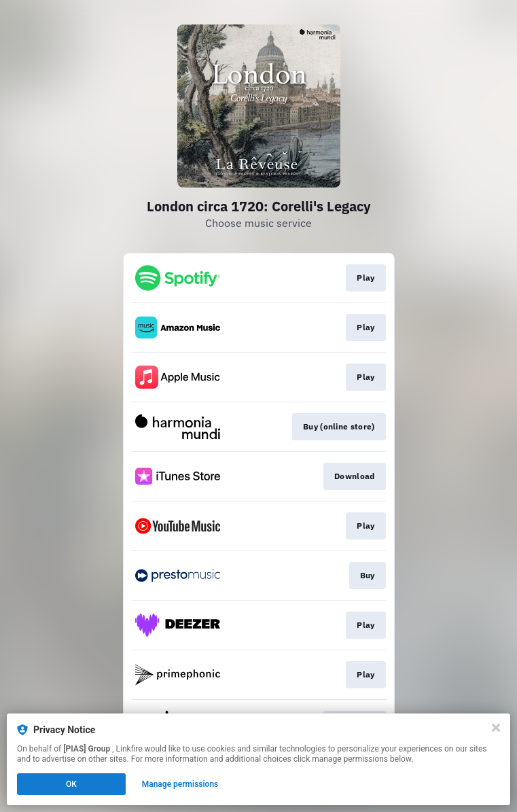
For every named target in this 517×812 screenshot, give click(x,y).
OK (71, 784)
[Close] (496, 728)
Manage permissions (180, 784)
